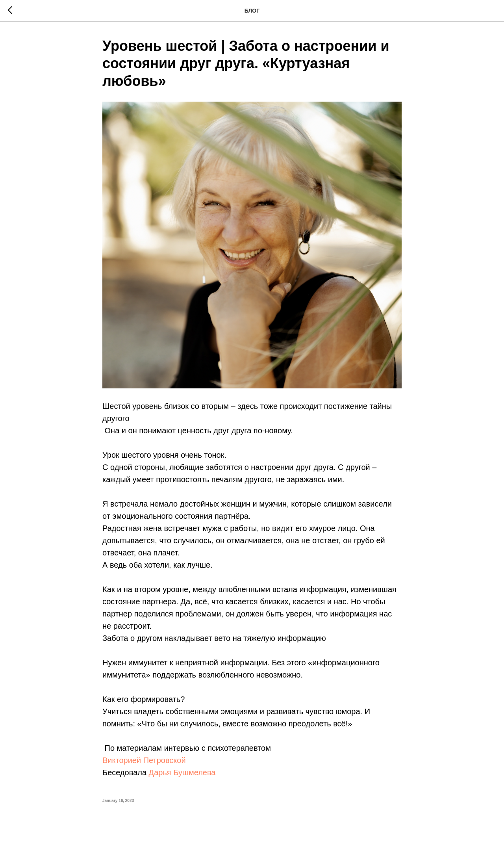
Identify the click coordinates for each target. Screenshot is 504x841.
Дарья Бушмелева (182, 772)
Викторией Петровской (144, 760)
